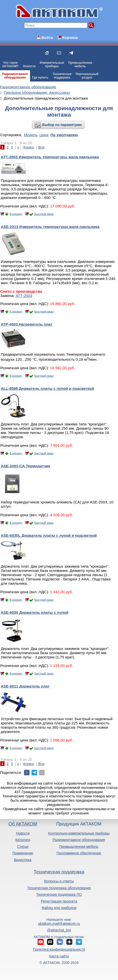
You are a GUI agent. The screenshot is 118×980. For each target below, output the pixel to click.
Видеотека (23, 860)
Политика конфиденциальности (59, 949)
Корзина (70, 37)
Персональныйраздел (87, 76)
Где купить (40, 78)
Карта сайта (59, 956)
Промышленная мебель (79, 847)
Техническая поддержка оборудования (59, 888)
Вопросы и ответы (59, 881)
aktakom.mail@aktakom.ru (59, 924)
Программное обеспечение (79, 853)
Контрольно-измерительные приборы (79, 833)
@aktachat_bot (59, 930)
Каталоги (23, 840)
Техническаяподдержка (62, 76)
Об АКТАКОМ (23, 824)
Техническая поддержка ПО (59, 894)
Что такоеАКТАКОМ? (10, 64)
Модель (31, 135)
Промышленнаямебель (80, 64)
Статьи (23, 847)
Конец (28, 147)
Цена (44, 135)
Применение (23, 853)
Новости (29, 66)
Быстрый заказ (44, 214)
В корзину (16, 214)
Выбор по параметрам (62, 125)
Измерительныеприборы (52, 64)
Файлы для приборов (59, 908)
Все (41, 147)
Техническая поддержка (59, 872)
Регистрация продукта (59, 901)
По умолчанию (64, 135)
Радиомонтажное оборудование (79, 840)
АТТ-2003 (24, 296)
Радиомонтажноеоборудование (15, 76)
